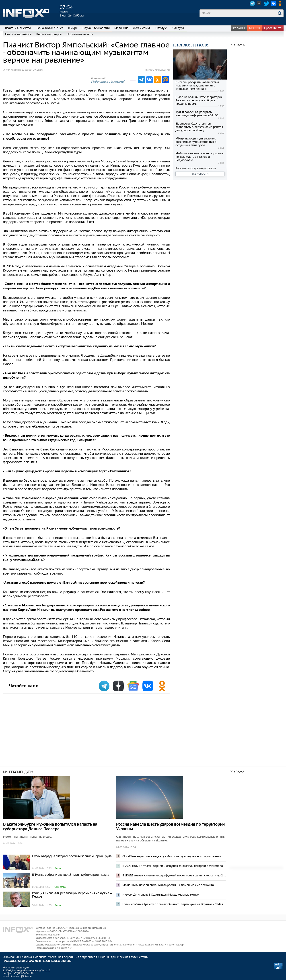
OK (281, 4)
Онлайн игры (107, 957)
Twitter (267, 4)
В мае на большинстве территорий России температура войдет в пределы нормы (199, 100)
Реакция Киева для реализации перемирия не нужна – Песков (72, 895)
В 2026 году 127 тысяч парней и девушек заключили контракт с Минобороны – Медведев (174, 866)
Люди (58, 868)
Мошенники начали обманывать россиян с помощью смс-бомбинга (168, 885)
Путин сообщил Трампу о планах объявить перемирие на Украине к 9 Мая (173, 904)
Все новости (200, 174)
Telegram (252, 4)
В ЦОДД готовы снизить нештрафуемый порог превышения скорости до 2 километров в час (174, 875)
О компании (11, 957)
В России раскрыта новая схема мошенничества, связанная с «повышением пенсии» (197, 85)
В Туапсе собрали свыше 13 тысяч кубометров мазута (71, 875)
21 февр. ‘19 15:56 (32, 70)
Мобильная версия (61, 957)
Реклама (26, 957)
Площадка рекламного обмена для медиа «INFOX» (37, 961)
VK (274, 4)
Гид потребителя (86, 957)
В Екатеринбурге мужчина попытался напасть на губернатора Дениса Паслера (50, 827)
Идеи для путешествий (133, 957)
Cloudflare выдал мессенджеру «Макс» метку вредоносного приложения (172, 856)
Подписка (40, 957)
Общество (60, 887)
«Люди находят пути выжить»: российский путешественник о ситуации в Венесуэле (196, 142)
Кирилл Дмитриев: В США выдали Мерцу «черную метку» (161, 895)
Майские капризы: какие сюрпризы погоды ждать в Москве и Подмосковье (199, 157)
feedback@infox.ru (21, 976)
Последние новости (191, 45)
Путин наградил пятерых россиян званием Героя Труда (72, 856)
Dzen (259, 4)
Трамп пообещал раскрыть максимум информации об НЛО (197, 114)
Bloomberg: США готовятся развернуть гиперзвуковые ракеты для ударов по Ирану (199, 127)
